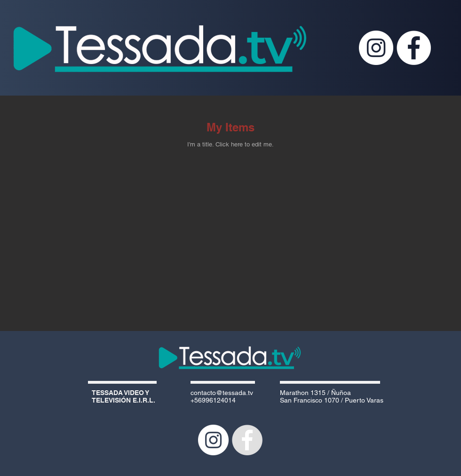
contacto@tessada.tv (222, 393)
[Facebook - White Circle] (414, 48)
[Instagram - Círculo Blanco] (376, 48)
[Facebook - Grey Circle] (247, 440)
